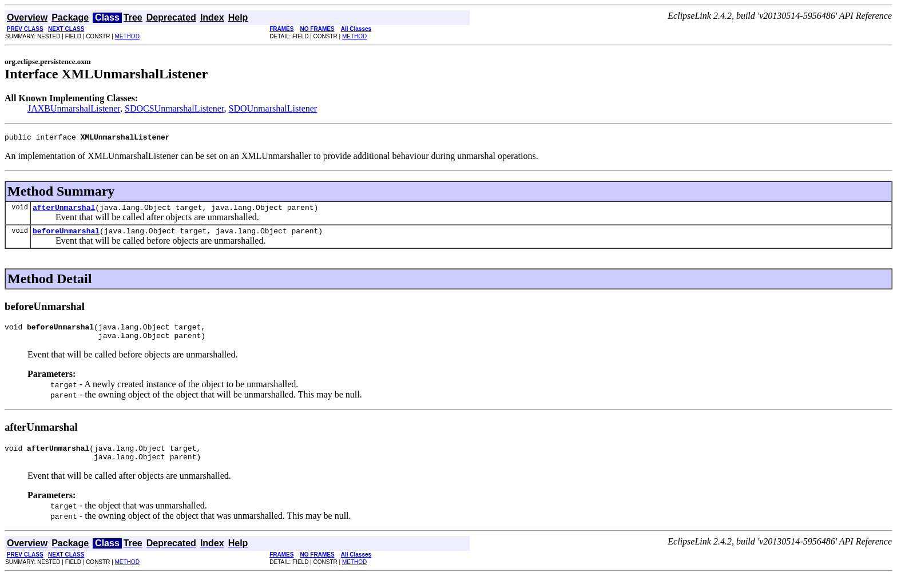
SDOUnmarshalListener (273, 108)
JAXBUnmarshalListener (74, 108)
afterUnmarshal (64, 210)
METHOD (127, 36)
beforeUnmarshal (66, 236)
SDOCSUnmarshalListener (174, 108)
